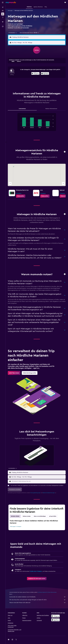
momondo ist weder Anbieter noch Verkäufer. (38, 597)
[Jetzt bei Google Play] (35, 74)
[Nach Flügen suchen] (3, 7)
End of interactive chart (19, 127)
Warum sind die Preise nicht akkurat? (38, 603)
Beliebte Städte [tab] (15, 516)
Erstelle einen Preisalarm (36, 571)
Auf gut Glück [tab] (53, 516)
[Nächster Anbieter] (63, 184)
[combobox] (13, 33)
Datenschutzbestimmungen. (49, 493)
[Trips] (3, 22)
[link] (21, 196)
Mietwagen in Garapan (16, 527)
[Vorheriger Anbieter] (10, 184)
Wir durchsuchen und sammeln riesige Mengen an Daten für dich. (38, 600)
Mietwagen (10, 11)
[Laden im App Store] (45, 74)
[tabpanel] (37, 124)
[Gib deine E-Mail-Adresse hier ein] (38, 481)
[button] (3, 2)
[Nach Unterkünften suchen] (3, 11)
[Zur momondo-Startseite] (11, 2)
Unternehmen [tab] (22, 109)
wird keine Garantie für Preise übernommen (47, 592)
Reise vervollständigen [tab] (40, 516)
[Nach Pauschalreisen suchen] (3, 17)
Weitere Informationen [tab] (51, 109)
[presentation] (45, 73)
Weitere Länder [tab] (27, 516)
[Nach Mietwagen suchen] (3, 14)
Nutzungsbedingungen (35, 493)
